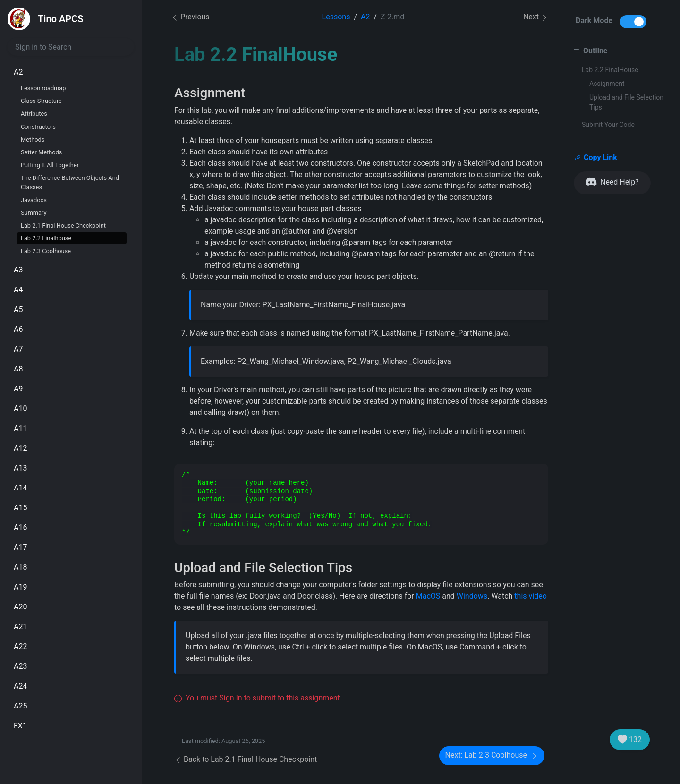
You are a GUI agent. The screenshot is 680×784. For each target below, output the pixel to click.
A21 (20, 627)
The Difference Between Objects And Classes (70, 182)
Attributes (34, 114)
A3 (18, 270)
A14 (20, 488)
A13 (20, 468)
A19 (20, 587)
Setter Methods (41, 152)
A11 (20, 428)
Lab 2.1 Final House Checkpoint (63, 225)
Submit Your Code (608, 125)
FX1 (20, 726)
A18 (20, 567)
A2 (18, 72)
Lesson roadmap (43, 88)
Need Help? (612, 182)
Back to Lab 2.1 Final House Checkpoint (246, 759)
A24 (20, 686)
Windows (472, 596)
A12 (20, 448)
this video (530, 596)
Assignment (607, 84)
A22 (20, 646)
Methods (33, 139)
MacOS (428, 596)
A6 (18, 329)
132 (630, 740)
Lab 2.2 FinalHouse (610, 70)
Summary (34, 213)
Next (536, 17)
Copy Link (596, 158)
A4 (18, 290)
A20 (20, 607)
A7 (18, 349)
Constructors (38, 127)
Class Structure (41, 101)
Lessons (336, 17)
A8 (18, 369)
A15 (20, 508)
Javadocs (34, 200)
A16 (20, 527)
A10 (20, 409)
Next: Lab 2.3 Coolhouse (492, 755)
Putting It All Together (50, 165)
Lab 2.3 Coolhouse (46, 251)
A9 (18, 389)
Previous (190, 17)
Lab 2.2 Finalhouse (46, 238)
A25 (20, 706)
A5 (18, 309)
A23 (20, 666)
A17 (20, 547)
